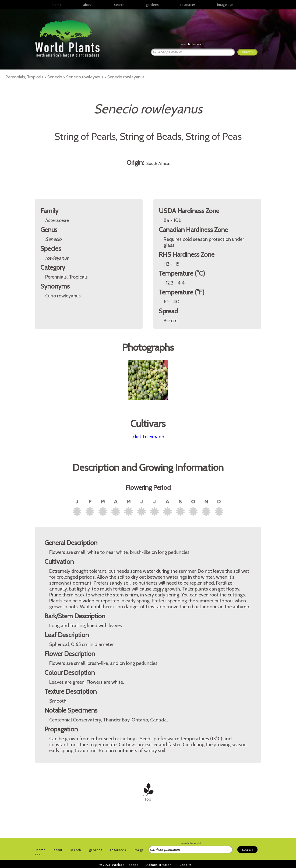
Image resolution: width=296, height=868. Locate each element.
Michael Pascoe (125, 865)
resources (118, 850)
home (57, 5)
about (88, 5)
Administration (159, 865)
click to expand (149, 437)
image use (225, 5)
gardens (152, 5)
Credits (186, 865)
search (119, 5)
